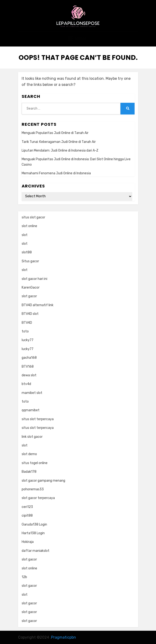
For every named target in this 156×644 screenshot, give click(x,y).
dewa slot (29, 375)
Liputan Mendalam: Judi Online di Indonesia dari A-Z (60, 151)
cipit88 (27, 516)
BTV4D (27, 323)
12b (24, 577)
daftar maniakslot (36, 551)
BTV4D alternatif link (38, 305)
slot (25, 235)
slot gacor (29, 296)
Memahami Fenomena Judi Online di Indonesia (56, 173)
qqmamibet (31, 410)
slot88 (27, 252)
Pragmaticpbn (64, 637)
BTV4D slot (30, 314)
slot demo (29, 454)
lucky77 (28, 340)
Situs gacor (30, 261)
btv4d (26, 384)
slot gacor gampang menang (43, 481)
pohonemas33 (33, 489)
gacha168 (29, 358)
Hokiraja (28, 542)
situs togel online (35, 463)
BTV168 (28, 367)
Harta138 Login (33, 533)
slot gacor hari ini (34, 279)
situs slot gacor (33, 217)
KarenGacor (31, 288)
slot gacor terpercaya (38, 498)
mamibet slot (32, 393)
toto (25, 331)
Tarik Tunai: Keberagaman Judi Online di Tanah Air (59, 142)
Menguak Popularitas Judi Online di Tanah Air (55, 133)
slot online (29, 226)
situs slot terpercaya (38, 419)
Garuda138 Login (34, 524)
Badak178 (29, 472)
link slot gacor (32, 437)
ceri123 (27, 507)
